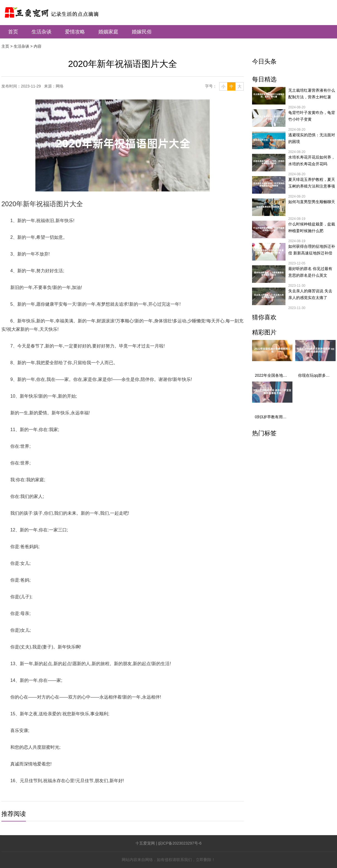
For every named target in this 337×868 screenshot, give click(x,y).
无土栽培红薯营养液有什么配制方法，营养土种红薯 (312, 94)
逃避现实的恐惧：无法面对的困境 (312, 138)
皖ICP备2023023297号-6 (180, 843)
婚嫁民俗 (142, 32)
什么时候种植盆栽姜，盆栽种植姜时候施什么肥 (312, 227)
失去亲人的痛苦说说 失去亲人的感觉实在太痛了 (310, 294)
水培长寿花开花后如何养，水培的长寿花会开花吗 (312, 161)
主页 (5, 46)
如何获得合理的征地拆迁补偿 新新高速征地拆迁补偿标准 (312, 250)
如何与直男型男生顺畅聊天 (312, 202)
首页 (13, 32)
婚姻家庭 (108, 32)
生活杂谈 (41, 32)
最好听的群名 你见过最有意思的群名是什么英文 (310, 272)
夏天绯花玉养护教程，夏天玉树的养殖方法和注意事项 (312, 183)
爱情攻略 (75, 32)
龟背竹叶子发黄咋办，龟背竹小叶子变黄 (312, 116)
